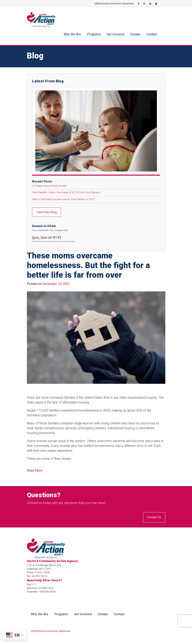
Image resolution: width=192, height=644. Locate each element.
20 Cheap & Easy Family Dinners (49, 186)
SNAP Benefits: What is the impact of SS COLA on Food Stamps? (66, 192)
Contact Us (154, 517)
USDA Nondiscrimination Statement (114, 4)
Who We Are (72, 34)
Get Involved (116, 34)
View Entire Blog (47, 212)
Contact (152, 34)
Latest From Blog (48, 81)
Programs (94, 34)
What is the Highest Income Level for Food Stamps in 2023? (64, 199)
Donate (135, 34)
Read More (35, 470)
